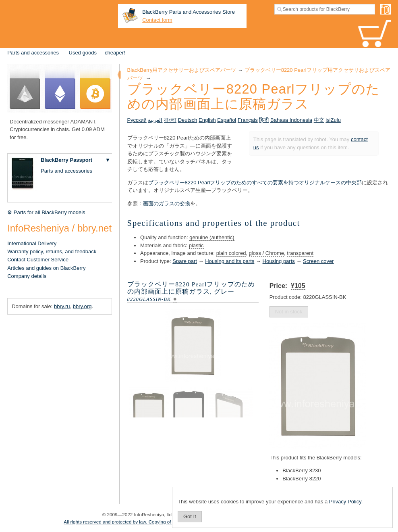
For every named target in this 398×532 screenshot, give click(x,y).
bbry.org (82, 306)
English (207, 120)
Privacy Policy (345, 502)
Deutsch (188, 120)
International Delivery (32, 243)
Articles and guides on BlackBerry (46, 268)
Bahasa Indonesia (291, 120)
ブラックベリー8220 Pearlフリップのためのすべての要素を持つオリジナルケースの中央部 (255, 183)
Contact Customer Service (38, 260)
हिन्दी (264, 120)
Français (248, 120)
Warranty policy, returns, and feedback (52, 251)
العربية (155, 120)
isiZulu (333, 120)
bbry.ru (62, 306)
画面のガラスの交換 (167, 203)
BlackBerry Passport (66, 160)
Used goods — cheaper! (97, 53)
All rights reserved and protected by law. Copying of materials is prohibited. (142, 522)
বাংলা (170, 120)
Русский (137, 120)
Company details (27, 276)
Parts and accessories (33, 53)
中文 (319, 120)
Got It (190, 516)
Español (227, 120)
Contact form (157, 20)
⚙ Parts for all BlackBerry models (46, 212)
